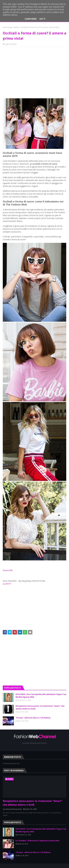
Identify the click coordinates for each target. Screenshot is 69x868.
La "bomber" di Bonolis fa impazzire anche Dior (38, 841)
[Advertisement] (34, 69)
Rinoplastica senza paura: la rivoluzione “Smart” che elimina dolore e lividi (40, 707)
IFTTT (9, 584)
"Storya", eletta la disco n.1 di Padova (33, 718)
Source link (8, 570)
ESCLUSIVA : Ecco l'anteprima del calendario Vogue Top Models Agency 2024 (41, 696)
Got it (42, 19)
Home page (7, 27)
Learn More (31, 19)
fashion (16, 27)
